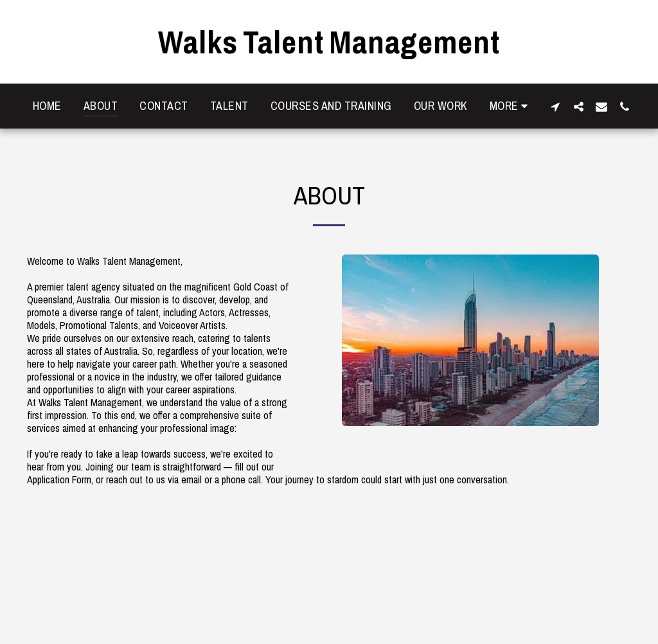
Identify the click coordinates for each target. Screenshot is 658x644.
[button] (555, 106)
